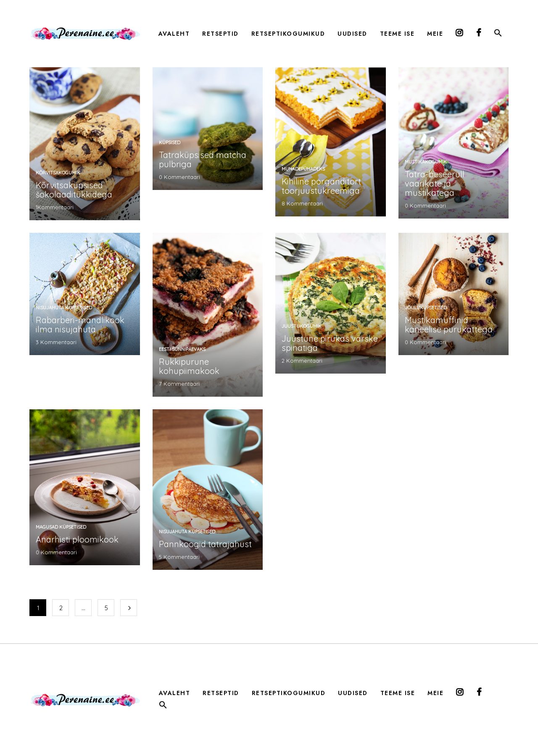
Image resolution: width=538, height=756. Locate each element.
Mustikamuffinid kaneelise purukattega (449, 325)
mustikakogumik (426, 162)
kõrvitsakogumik (58, 173)
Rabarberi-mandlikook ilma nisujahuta (80, 325)
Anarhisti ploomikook (77, 539)
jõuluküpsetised (426, 308)
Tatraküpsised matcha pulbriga (203, 159)
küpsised (170, 142)
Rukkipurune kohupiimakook (189, 366)
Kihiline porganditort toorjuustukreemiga (321, 186)
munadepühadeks (303, 169)
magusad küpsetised (61, 527)
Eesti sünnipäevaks (182, 349)
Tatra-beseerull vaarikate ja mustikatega (435, 183)
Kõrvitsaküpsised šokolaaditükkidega (74, 190)
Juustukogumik (302, 326)
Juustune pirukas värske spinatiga (330, 343)
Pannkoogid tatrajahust (205, 544)
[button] (498, 34)
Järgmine (129, 608)
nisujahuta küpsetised (64, 308)
